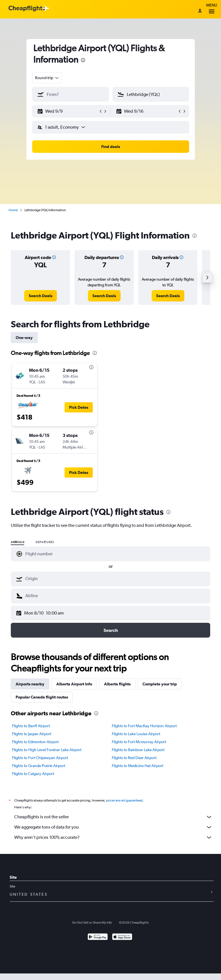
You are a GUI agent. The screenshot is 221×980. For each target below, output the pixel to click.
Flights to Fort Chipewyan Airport (40, 758)
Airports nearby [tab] (30, 684)
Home (13, 210)
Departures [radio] (45, 542)
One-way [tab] (24, 338)
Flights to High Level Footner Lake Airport (47, 750)
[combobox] (47, 78)
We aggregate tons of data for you (113, 827)
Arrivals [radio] (17, 542)
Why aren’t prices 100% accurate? (113, 837)
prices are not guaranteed (124, 800)
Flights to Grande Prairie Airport (39, 766)
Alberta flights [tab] (117, 684)
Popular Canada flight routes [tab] (42, 697)
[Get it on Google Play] (98, 937)
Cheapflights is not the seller (113, 817)
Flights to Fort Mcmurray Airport (139, 742)
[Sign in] (200, 11)
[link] (41, 296)
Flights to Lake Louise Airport (136, 734)
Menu (212, 9)
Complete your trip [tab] (160, 684)
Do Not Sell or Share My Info (92, 923)
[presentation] (83, 60)
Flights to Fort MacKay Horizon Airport (144, 726)
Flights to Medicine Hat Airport (138, 766)
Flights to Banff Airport (31, 726)
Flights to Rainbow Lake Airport (138, 750)
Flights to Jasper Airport (32, 734)
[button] (68, 111)
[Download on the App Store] (122, 937)
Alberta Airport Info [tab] (74, 684)
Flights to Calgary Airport (33, 774)
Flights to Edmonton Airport (35, 742)
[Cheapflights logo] (27, 9)
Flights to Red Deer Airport (134, 758)
